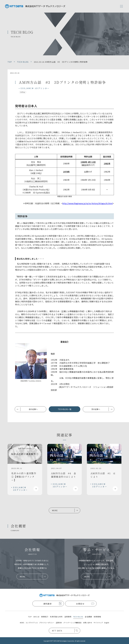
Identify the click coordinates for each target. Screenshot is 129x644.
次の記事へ (96, 409)
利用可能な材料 (56, 617)
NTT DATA (57, 631)
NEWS (22, 623)
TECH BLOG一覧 (65, 409)
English (107, 623)
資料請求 (47, 604)
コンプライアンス (32, 623)
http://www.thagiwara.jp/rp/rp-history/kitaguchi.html (88, 203)
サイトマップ (98, 623)
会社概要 (88, 617)
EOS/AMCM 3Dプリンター (35, 88)
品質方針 (59, 623)
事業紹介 (45, 617)
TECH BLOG (78, 617)
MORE (55, 510)
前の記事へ (33, 409)
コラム (23, 92)
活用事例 (68, 617)
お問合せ (80, 604)
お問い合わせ (88, 623)
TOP (30, 617)
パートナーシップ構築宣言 (72, 623)
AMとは (36, 617)
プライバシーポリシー (47, 623)
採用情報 (97, 617)
